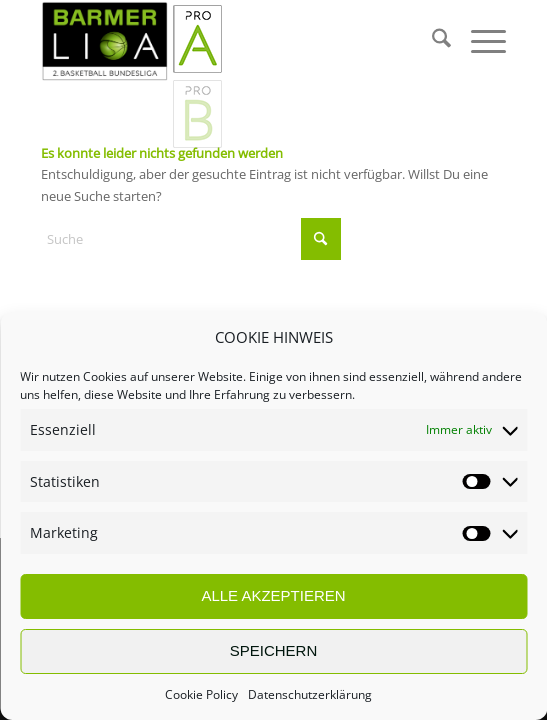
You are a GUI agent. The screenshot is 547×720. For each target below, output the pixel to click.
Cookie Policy (201, 694)
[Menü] (478, 41)
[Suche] (431, 41)
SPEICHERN (274, 650)
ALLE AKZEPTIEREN (273, 595)
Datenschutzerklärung (310, 694)
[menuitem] (431, 41)
